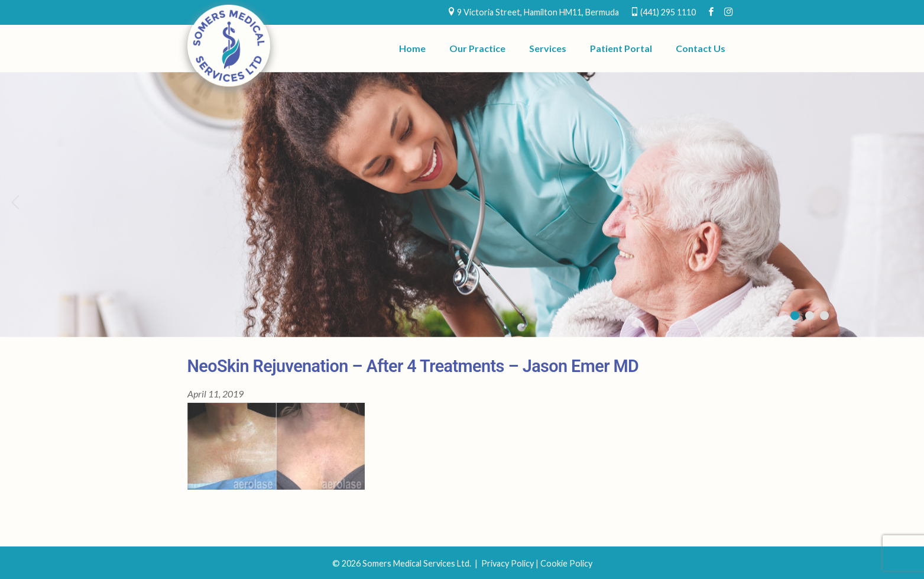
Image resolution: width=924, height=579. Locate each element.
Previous (15, 202)
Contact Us (701, 48)
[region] (462, 205)
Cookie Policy (566, 563)
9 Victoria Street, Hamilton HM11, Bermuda (538, 12)
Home (412, 48)
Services (548, 48)
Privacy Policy (508, 563)
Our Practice (477, 48)
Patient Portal (621, 48)
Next (909, 202)
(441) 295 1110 (668, 12)
